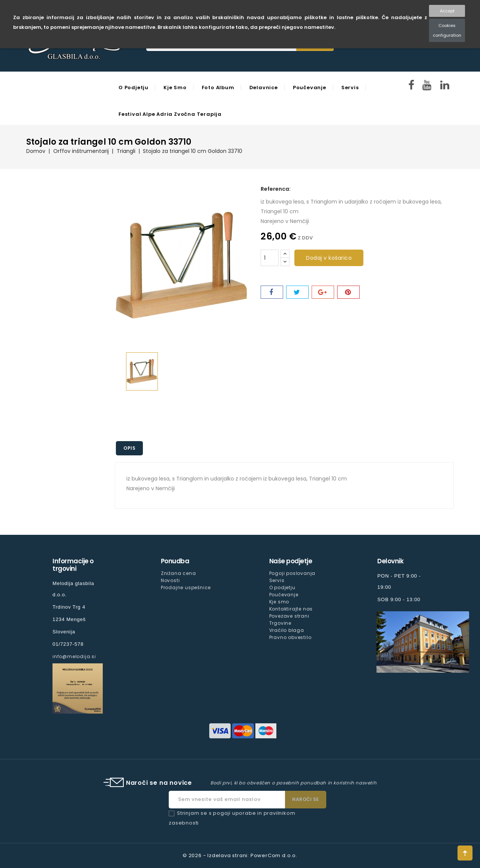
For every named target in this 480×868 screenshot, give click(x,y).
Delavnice (264, 88)
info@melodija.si (74, 656)
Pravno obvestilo (290, 637)
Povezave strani (289, 616)
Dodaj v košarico (329, 258)
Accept (447, 11)
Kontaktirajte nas (291, 609)
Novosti (170, 580)
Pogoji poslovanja (292, 573)
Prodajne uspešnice (186, 587)
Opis (129, 448)
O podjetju (133, 88)
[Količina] (270, 258)
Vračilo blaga (287, 630)
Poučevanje (310, 88)
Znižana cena (178, 573)
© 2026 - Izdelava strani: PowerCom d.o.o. (240, 855)
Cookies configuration (447, 30)
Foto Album (218, 88)
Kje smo (175, 88)
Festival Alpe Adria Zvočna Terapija (170, 114)
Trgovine (280, 623)
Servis (350, 88)
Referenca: (276, 189)
